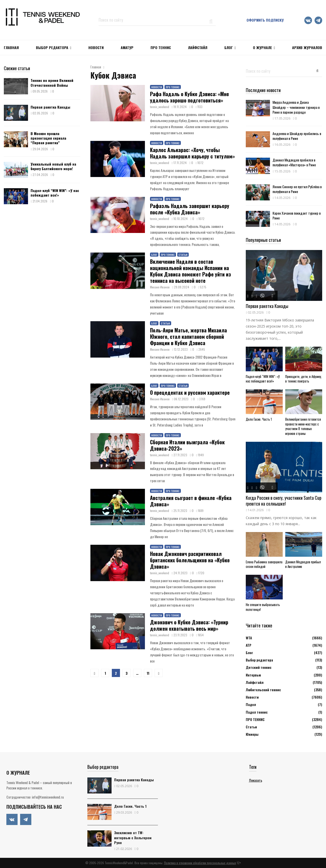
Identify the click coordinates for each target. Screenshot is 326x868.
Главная (11, 47)
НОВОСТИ (96, 47)
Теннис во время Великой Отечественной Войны (52, 83)
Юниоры (252, 734)
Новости (157, 87)
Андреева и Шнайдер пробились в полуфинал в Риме (297, 136)
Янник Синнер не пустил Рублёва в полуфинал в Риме (297, 189)
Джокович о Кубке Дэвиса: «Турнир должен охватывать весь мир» (189, 625)
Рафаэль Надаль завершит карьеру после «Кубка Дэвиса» (190, 209)
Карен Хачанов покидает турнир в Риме (297, 215)
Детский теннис (259, 667)
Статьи (183, 255)
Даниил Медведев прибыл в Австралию (303, 564)
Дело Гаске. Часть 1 (259, 419)
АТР (249, 645)
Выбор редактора (52, 47)
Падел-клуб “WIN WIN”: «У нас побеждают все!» (55, 193)
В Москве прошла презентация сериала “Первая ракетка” (48, 138)
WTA (249, 638)
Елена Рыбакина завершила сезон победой (264, 564)
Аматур (127, 47)
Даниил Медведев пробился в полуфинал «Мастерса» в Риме (294, 162)
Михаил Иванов (160, 287)
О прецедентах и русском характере (190, 392)
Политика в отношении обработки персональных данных (200, 863)
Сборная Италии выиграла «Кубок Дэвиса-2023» (187, 445)
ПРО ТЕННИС (161, 47)
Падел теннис (257, 712)
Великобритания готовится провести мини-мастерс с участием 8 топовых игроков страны (303, 426)
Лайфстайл (255, 682)
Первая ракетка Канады (50, 107)
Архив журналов (307, 47)
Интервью (253, 675)
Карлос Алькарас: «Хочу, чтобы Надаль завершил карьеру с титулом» (192, 153)
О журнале (262, 47)
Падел (251, 704)
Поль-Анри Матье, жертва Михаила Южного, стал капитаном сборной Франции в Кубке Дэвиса (188, 336)
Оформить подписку (265, 20)
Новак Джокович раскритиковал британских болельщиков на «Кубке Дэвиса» (190, 560)
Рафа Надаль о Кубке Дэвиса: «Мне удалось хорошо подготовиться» (189, 97)
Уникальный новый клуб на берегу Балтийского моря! (53, 166)
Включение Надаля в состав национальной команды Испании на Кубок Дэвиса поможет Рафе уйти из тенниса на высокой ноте (191, 271)
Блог (229, 47)
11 (148, 673)
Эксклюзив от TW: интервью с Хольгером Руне (133, 837)
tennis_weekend (160, 107)
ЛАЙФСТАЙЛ (198, 47)
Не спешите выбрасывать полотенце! (263, 607)
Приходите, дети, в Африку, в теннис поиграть (303, 379)
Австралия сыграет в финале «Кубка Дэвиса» (191, 501)
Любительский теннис (263, 690)
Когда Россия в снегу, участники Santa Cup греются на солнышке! (284, 501)
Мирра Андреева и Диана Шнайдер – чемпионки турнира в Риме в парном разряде (296, 107)
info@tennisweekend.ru (48, 797)
